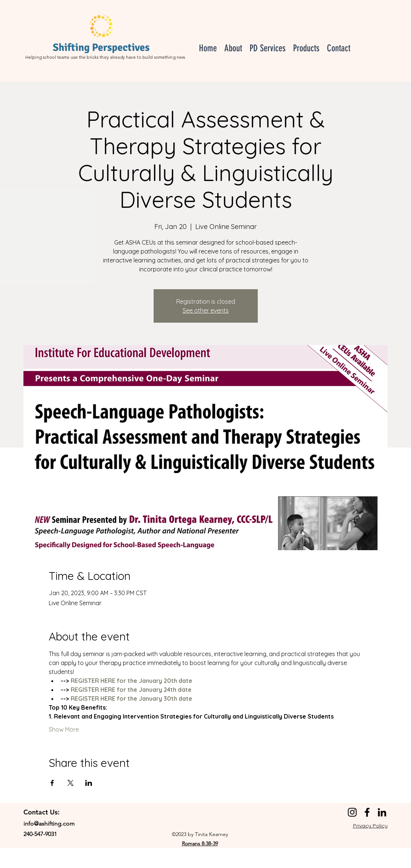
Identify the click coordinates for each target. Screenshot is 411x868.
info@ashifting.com (49, 824)
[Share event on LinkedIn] (89, 783)
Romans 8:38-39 (200, 843)
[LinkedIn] (382, 812)
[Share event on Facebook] (52, 783)
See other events (206, 310)
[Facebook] (367, 812)
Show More (64, 729)
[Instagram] (352, 812)
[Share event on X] (70, 783)
